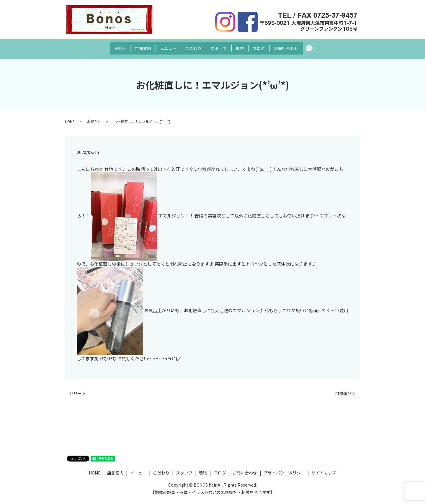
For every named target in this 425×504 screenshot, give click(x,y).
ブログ (268, 46)
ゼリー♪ (78, 388)
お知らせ (94, 116)
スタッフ (220, 46)
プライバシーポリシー (284, 467)
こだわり (192, 46)
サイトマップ (324, 467)
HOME (107, 46)
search (327, 46)
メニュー (163, 46)
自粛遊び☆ (345, 388)
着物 (245, 46)
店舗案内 (134, 46)
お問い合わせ (299, 46)
